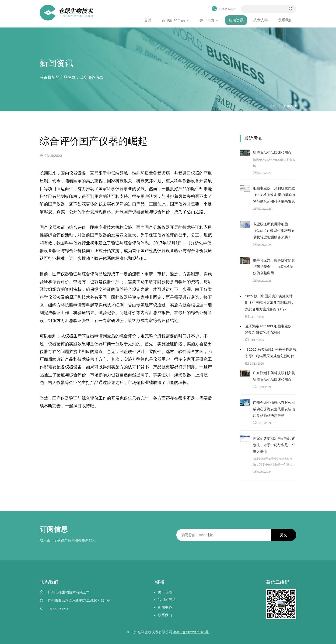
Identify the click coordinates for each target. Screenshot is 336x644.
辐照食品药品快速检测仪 (272, 152)
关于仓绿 (210, 20)
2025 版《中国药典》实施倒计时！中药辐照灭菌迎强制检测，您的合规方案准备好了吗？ (270, 302)
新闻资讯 (237, 20)
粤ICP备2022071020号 (191, 631)
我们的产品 (177, 20)
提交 (283, 534)
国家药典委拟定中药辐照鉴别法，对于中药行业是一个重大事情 (274, 444)
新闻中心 (165, 607)
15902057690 (59, 608)
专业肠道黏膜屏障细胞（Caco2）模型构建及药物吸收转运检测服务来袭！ (274, 230)
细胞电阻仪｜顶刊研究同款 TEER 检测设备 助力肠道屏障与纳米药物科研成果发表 (274, 194)
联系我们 (285, 20)
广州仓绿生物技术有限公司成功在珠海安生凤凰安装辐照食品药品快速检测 (274, 409)
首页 (150, 20)
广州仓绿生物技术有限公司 (69, 591)
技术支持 (261, 20)
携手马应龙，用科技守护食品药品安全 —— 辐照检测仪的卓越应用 (274, 266)
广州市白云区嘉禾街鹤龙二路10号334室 (79, 600)
